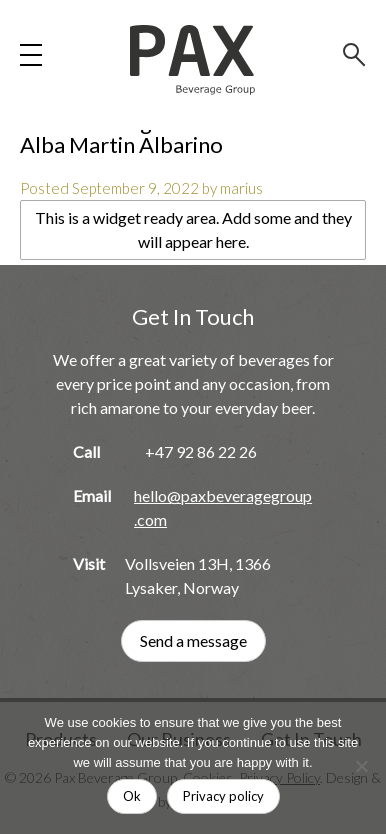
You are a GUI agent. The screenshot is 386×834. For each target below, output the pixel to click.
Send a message (193, 640)
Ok (132, 796)
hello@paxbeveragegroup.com (223, 507)
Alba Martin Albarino (121, 144)
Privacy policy (223, 796)
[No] (361, 766)
